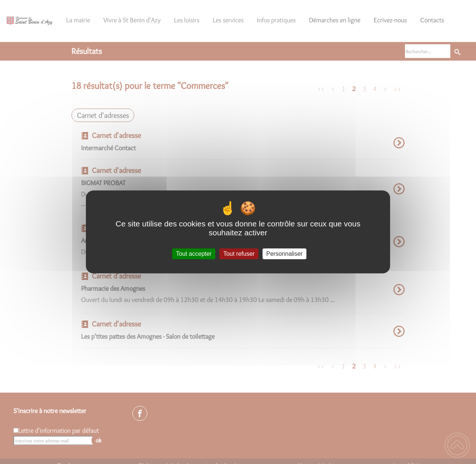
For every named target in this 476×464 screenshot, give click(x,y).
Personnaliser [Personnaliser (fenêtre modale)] (284, 254)
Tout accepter (194, 254)
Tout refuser (239, 254)
